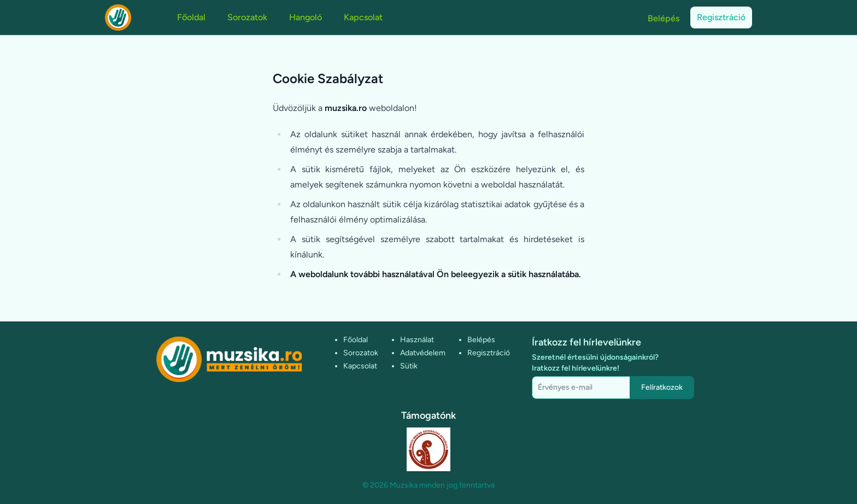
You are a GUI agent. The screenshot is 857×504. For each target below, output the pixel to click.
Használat (417, 340)
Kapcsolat (363, 17)
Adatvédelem (423, 353)
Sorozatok (247, 17)
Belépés (664, 18)
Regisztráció (721, 17)
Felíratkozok (662, 387)
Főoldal (191, 17)
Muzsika (404, 485)
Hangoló (306, 17)
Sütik (409, 366)
